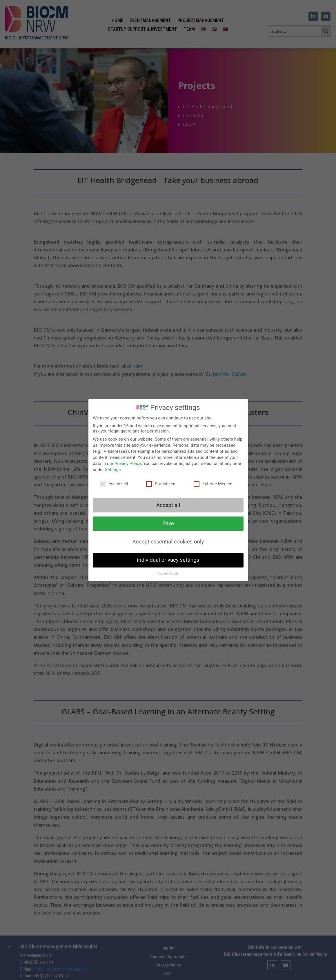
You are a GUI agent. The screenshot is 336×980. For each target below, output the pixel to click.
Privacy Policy (128, 464)
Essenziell (114, 484)
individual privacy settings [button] (168, 559)
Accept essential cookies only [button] (168, 541)
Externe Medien (212, 484)
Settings (113, 470)
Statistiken (161, 484)
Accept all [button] (168, 505)
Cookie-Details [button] (168, 572)
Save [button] (168, 523)
